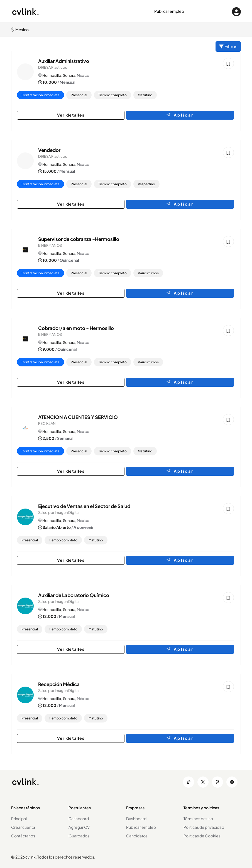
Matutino (146, 95)
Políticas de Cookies (202, 836)
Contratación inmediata (42, 95)
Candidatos (137, 836)
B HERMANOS (51, 245)
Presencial (80, 95)
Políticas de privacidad (204, 827)
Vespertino (148, 184)
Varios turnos (149, 273)
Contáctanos (23, 836)
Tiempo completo (114, 95)
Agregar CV (79, 827)
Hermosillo (53, 75)
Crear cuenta (23, 827)
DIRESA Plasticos (54, 67)
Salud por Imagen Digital (60, 512)
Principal (19, 818)
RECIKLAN (48, 423)
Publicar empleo (169, 11)
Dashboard (79, 818)
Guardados (79, 836)
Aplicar (191, 115)
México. (20, 29)
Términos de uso (198, 818)
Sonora (70, 75)
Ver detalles (61, 115)
